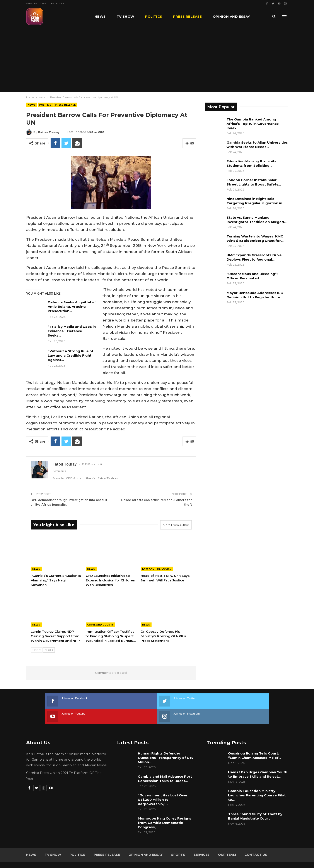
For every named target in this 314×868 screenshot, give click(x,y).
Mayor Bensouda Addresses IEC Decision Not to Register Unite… (255, 295)
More (218, 16)
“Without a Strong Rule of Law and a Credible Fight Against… (71, 355)
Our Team (227, 839)
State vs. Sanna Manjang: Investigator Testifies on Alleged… (257, 220)
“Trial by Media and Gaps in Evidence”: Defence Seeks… (72, 331)
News (100, 16)
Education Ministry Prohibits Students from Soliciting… (251, 163)
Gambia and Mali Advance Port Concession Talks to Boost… (165, 763)
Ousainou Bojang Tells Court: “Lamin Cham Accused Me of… (255, 740)
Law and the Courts (157, 569)
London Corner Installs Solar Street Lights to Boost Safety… (254, 182)
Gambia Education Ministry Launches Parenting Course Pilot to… (257, 780)
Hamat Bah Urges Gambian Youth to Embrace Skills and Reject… (258, 759)
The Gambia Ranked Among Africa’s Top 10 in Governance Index (253, 124)
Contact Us (57, 3)
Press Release (188, 16)
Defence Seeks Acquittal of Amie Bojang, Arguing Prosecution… (72, 307)
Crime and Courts (100, 625)
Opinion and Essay (146, 839)
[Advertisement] (157, 59)
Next (49, 650)
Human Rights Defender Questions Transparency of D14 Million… (166, 742)
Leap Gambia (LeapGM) (270, 857)
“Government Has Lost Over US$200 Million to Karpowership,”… (163, 784)
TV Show (125, 16)
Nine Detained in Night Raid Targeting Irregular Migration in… (256, 201)
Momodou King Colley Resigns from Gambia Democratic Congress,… (165, 807)
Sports (178, 839)
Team (43, 3)
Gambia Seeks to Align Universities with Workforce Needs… (257, 145)
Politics (154, 16)
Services (32, 3)
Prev (37, 650)
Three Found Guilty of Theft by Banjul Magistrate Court (255, 801)
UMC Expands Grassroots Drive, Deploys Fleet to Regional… (254, 257)
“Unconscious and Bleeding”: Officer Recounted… (252, 276)
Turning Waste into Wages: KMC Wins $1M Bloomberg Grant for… (255, 238)
